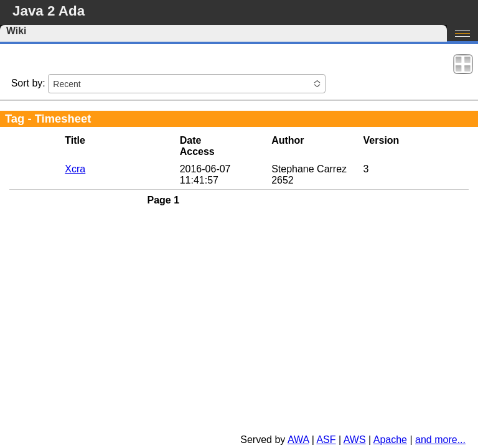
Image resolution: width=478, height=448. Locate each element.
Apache (390, 440)
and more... (440, 440)
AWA (298, 440)
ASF (326, 440)
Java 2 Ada (49, 11)
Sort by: (28, 83)
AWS (355, 440)
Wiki (16, 31)
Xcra (75, 169)
